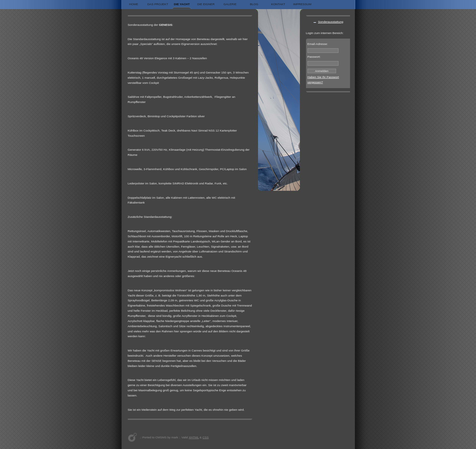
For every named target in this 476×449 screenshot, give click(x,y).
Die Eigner (206, 4)
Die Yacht (182, 4)
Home (134, 4)
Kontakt (278, 4)
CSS (206, 437)
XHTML (194, 437)
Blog (254, 4)
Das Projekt (158, 4)
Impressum (302, 4)
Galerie (230, 4)
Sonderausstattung (331, 22)
